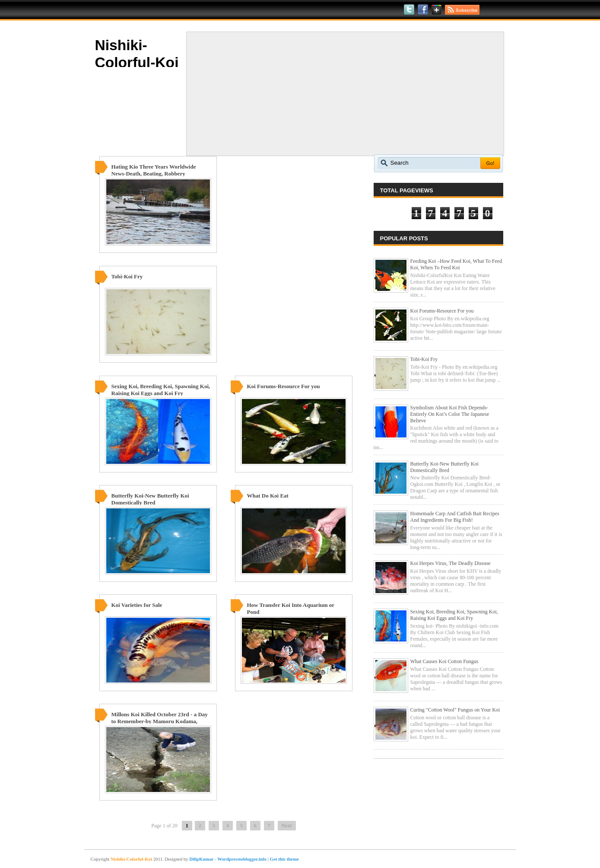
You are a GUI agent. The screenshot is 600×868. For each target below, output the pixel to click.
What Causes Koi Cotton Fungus (444, 661)
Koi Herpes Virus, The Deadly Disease (451, 563)
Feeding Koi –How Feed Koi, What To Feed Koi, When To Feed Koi (456, 264)
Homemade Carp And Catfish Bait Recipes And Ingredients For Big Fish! (455, 517)
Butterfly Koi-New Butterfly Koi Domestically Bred (150, 499)
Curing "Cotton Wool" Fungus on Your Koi (455, 710)
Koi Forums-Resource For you (284, 386)
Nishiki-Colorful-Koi (131, 859)
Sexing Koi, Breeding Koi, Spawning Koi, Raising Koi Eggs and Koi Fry (161, 390)
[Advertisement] (345, 94)
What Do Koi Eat (268, 496)
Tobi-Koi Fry (127, 276)
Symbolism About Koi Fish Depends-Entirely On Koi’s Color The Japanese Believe (450, 414)
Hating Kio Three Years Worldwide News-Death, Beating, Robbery (154, 170)
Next (287, 826)
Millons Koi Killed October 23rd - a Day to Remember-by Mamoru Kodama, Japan (160, 721)
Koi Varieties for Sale (137, 605)
